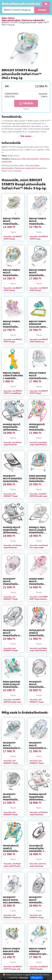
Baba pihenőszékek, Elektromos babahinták (21, 167)
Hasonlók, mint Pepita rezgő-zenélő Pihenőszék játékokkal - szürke (39, 651)
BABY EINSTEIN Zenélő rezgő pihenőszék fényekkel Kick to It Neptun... (12, 687)
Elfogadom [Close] (37, 978)
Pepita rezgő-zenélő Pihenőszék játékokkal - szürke (37, 635)
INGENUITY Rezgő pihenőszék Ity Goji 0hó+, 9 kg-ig (12, 748)
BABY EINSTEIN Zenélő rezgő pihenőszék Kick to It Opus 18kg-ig (38, 481)
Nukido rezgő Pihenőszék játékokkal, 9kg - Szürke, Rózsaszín (38, 799)
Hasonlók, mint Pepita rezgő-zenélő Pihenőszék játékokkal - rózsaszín (39, 445)
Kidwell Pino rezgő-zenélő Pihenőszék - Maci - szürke (38, 531)
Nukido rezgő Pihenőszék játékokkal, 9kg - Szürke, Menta (12, 430)
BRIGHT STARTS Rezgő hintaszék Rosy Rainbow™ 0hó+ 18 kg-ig (38, 378)
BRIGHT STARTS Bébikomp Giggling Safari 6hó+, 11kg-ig (39, 325)
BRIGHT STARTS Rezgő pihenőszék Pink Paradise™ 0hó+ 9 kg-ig (13, 327)
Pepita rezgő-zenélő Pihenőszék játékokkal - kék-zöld (11, 851)
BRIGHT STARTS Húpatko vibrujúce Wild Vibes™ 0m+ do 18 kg (39, 954)
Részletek (24, 978)
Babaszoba (16, 159)
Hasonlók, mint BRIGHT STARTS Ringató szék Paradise (13, 969)
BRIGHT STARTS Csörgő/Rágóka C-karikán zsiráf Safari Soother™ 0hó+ (13, 378)
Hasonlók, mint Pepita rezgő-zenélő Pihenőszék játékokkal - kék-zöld (13, 866)
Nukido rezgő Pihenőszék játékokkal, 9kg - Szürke (12, 531)
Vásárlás (26, 103)
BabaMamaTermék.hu (21, 4)
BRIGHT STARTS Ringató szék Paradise (11, 951)
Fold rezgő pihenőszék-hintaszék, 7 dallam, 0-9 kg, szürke (38, 851)
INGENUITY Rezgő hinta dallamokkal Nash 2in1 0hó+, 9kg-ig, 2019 (12, 902)
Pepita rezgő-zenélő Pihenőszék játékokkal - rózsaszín (37, 430)
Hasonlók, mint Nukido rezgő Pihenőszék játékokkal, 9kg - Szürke (13, 548)
